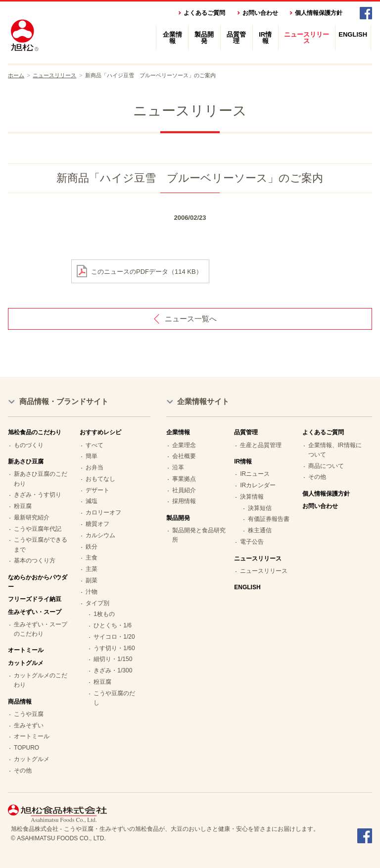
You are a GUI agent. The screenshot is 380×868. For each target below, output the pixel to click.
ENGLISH (353, 34)
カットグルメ (32, 759)
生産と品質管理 (261, 445)
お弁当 (95, 467)
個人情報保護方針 (319, 13)
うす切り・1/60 (114, 648)
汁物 (92, 592)
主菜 (92, 569)
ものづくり (29, 445)
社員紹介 (184, 490)
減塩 (92, 501)
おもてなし (100, 479)
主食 (92, 558)
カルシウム (100, 535)
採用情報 (184, 501)
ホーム (16, 75)
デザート (97, 490)
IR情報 (265, 38)
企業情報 (172, 38)
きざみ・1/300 (113, 670)
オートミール (26, 650)
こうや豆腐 (29, 714)
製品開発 (204, 38)
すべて (95, 445)
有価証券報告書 (269, 519)
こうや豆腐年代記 (38, 529)
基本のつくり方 (35, 561)
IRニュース (255, 474)
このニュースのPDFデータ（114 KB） (147, 271)
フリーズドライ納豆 (35, 599)
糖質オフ (97, 524)
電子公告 (252, 542)
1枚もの (104, 614)
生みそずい (29, 725)
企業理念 (184, 445)
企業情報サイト (203, 401)
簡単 (92, 456)
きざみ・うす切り (38, 495)
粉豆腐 (23, 506)
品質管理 (236, 38)
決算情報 (252, 497)
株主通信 (260, 530)
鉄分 (92, 547)
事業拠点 (184, 479)
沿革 (178, 467)
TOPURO (26, 748)
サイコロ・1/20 (114, 637)
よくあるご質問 (204, 13)
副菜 (92, 580)
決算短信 (260, 508)
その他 (23, 770)
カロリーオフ (103, 512)
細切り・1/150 (113, 659)
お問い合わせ (260, 13)
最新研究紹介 (32, 517)
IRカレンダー (258, 485)
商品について (326, 466)
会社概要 (184, 456)
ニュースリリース (307, 38)
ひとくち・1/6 (113, 625)
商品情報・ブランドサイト (64, 401)
